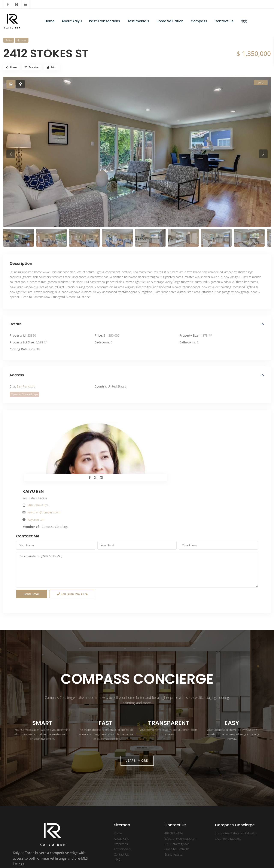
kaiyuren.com (157, 454)
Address (17, 375)
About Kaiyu (72, 21)
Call (72, 548)
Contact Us (224, 21)
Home (50, 21)
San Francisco (26, 386)
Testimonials (138, 21)
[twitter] (17, 4)
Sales (9, 40)
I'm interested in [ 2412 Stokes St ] (137, 524)
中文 (244, 21)
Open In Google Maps (25, 394)
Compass (199, 21)
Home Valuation (170, 21)
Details (16, 324)
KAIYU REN (154, 426)
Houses (22, 40)
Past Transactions (105, 21)
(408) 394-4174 (159, 440)
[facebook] (8, 4)
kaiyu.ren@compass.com (165, 447)
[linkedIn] (25, 4)
